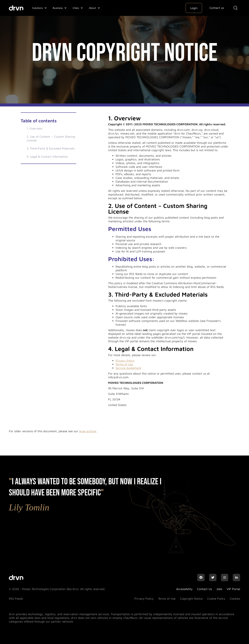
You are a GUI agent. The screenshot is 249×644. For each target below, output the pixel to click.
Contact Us (204, 589)
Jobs (219, 589)
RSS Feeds (16, 599)
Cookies (235, 599)
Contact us (217, 8)
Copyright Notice (191, 599)
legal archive (88, 431)
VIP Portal (233, 589)
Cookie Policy (216, 599)
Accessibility (184, 589)
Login (194, 8)
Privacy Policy (125, 361)
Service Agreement (128, 368)
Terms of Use (124, 364)
